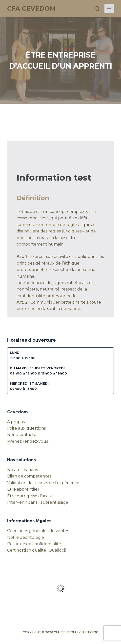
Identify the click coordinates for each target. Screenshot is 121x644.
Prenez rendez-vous (28, 441)
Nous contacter (23, 435)
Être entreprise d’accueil (31, 496)
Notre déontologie (26, 537)
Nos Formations (22, 470)
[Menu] (109, 9)
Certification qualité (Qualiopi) (37, 550)
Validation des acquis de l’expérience (43, 483)
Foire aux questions (26, 428)
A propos (16, 422)
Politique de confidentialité (34, 544)
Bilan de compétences (29, 476)
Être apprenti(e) (23, 489)
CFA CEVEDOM (31, 8)
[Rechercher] (97, 9)
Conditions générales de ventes (38, 531)
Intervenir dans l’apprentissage (38, 502)
